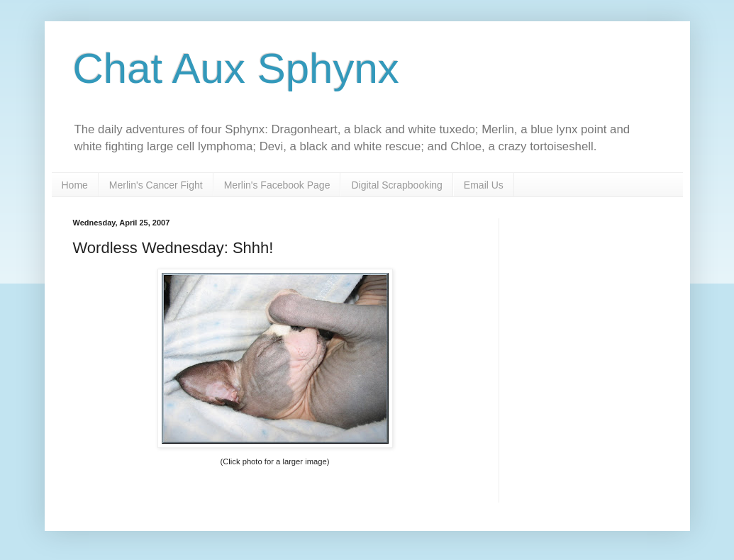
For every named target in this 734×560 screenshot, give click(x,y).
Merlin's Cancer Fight (156, 185)
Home (75, 185)
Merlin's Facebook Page (277, 185)
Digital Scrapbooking (396, 185)
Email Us (484, 185)
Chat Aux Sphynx (236, 68)
